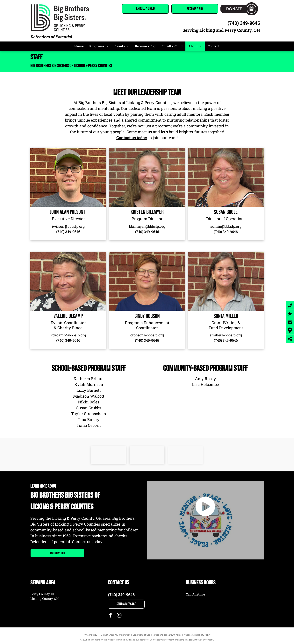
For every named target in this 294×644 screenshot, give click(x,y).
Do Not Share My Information (116, 635)
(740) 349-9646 (244, 23)
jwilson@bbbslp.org (68, 226)
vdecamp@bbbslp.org (68, 335)
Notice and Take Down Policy (167, 635)
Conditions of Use (142, 635)
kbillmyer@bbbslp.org (147, 226)
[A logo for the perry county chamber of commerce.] (147, 455)
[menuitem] (79, 46)
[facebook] (110, 616)
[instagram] (119, 616)
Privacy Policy (90, 635)
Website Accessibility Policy (197, 635)
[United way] (108, 455)
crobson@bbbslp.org (147, 335)
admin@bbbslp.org (226, 226)
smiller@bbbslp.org (226, 335)
